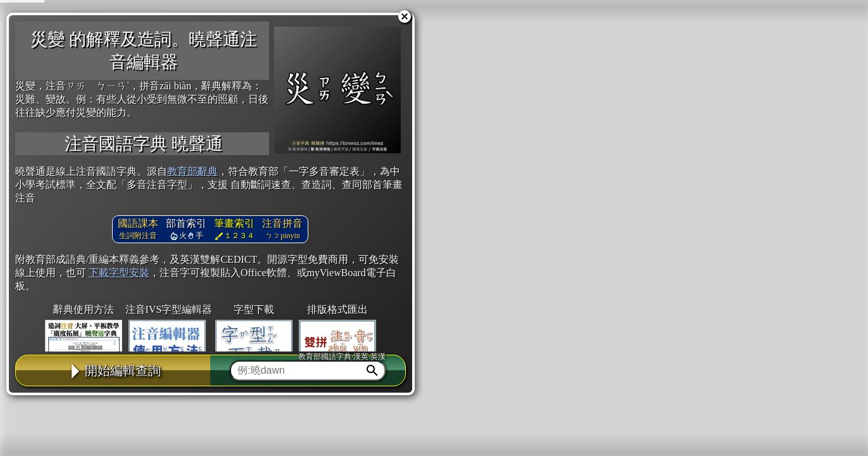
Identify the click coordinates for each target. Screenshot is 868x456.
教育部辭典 (192, 171)
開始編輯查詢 (113, 370)
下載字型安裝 (119, 273)
